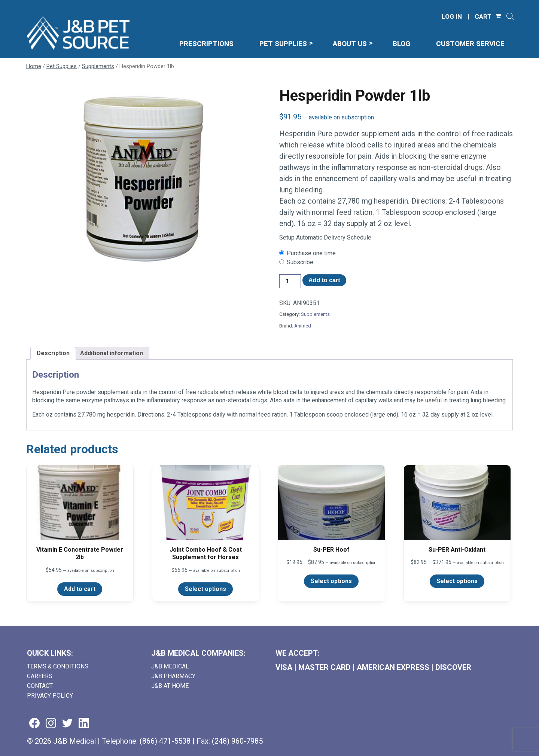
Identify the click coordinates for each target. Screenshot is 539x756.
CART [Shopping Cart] (483, 17)
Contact (40, 686)
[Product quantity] (290, 281)
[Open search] (510, 16)
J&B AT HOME (170, 686)
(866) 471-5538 (165, 741)
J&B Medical (170, 666)
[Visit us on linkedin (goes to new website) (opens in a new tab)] (84, 724)
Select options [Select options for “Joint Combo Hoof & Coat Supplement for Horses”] (205, 589)
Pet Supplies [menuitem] (283, 44)
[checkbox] (396, 253)
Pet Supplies (62, 66)
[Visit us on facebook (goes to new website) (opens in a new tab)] (34, 724)
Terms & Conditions (58, 666)
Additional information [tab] (112, 353)
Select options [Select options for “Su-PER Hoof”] (331, 581)
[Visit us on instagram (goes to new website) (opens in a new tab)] (51, 724)
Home (34, 66)
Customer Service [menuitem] (470, 44)
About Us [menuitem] (350, 44)
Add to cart (324, 280)
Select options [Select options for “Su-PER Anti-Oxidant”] (457, 581)
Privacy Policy (50, 696)
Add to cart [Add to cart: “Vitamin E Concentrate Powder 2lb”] (80, 589)
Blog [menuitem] (401, 44)
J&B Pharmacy (173, 676)
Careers (40, 676)
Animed (303, 326)
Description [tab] (53, 353)
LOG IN (452, 17)
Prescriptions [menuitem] (206, 44)
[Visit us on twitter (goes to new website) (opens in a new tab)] (67, 724)
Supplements (98, 66)
